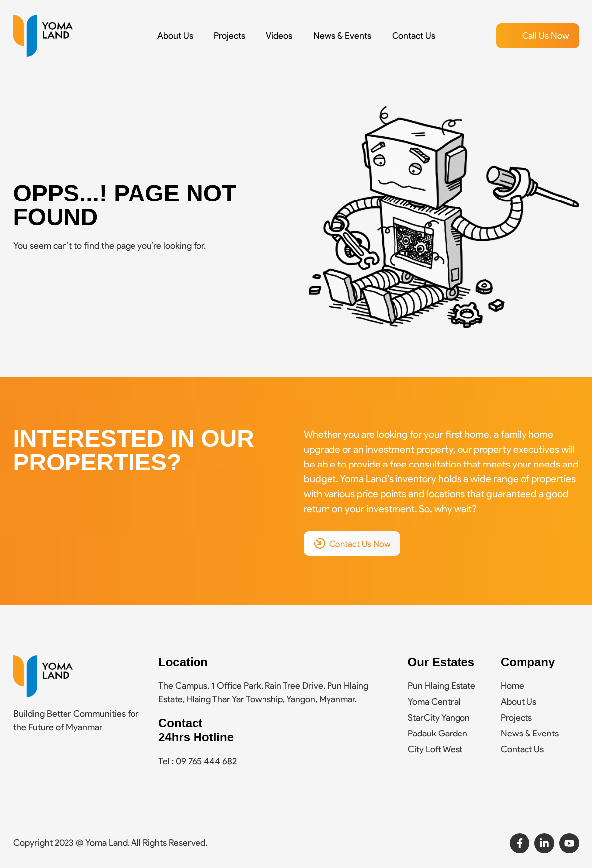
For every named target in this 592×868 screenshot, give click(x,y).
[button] (538, 36)
